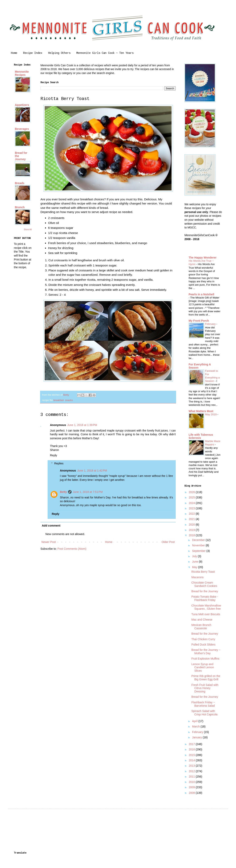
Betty (63, 492)
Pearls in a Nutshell (201, 294)
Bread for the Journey (205, 591)
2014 (192, 760)
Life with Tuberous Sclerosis (201, 436)
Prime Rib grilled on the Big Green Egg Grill (206, 678)
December (199, 540)
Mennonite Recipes (22, 73)
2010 (192, 782)
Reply (54, 455)
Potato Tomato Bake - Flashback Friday (205, 598)
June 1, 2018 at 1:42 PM (92, 471)
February (211, 324)
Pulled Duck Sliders (203, 645)
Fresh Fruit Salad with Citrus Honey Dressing (205, 688)
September (199, 551)
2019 (192, 530)
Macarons (197, 577)
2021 (192, 519)
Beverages (22, 129)
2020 (192, 525)
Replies (59, 463)
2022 (192, 514)
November (199, 545)
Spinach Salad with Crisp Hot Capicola (204, 713)
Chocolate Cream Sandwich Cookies (204, 584)
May (195, 567)
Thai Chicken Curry (203, 639)
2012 (192, 771)
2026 (192, 492)
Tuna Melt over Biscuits (206, 614)
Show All (28, 229)
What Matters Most (201, 411)
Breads (20, 183)
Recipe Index (33, 53)
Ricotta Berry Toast (203, 572)
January (197, 737)
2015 (192, 755)
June (195, 562)
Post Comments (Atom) (72, 549)
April (195, 721)
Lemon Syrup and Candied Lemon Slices (203, 667)
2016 (192, 749)
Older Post (168, 542)
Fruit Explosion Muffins (205, 659)
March (196, 726)
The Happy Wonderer (203, 258)
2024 (192, 503)
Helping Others (59, 53)
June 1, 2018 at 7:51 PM (88, 492)
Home (14, 53)
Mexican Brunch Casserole (201, 627)
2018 (192, 535)
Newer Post (49, 542)
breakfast (59, 400)
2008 (192, 793)
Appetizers (22, 105)
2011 (192, 777)
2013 (192, 766)
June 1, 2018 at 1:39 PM (82, 425)
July (195, 556)
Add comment (51, 526)
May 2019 (211, 414)
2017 (192, 744)
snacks (69, 400)
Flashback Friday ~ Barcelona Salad (203, 704)
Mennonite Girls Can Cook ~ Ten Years (105, 53)
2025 (192, 497)
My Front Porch (199, 321)
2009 (192, 787)
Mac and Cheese (202, 620)
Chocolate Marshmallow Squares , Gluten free (206, 607)
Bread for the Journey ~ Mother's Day (206, 652)
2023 (192, 508)
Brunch (20, 207)
